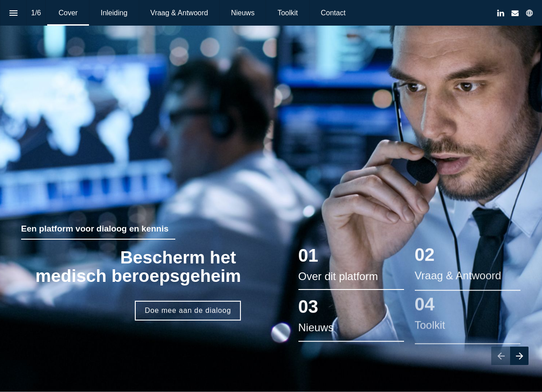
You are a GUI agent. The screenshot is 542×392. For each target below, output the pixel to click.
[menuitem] (68, 13)
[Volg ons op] (529, 13)
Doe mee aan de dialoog (188, 310)
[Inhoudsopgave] (13, 13)
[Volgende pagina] (519, 356)
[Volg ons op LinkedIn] (501, 13)
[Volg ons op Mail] (515, 13)
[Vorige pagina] (501, 356)
